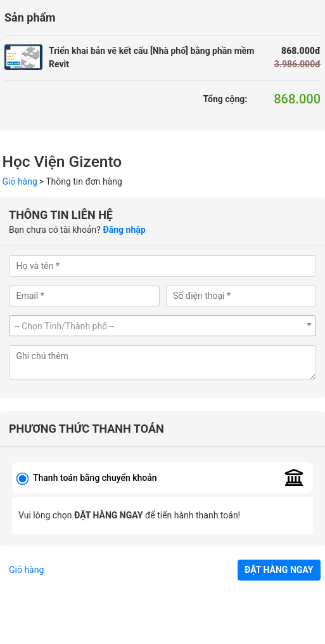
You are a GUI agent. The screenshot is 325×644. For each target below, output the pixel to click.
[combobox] (162, 326)
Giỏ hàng (20, 181)
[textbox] (162, 326)
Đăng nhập (124, 230)
